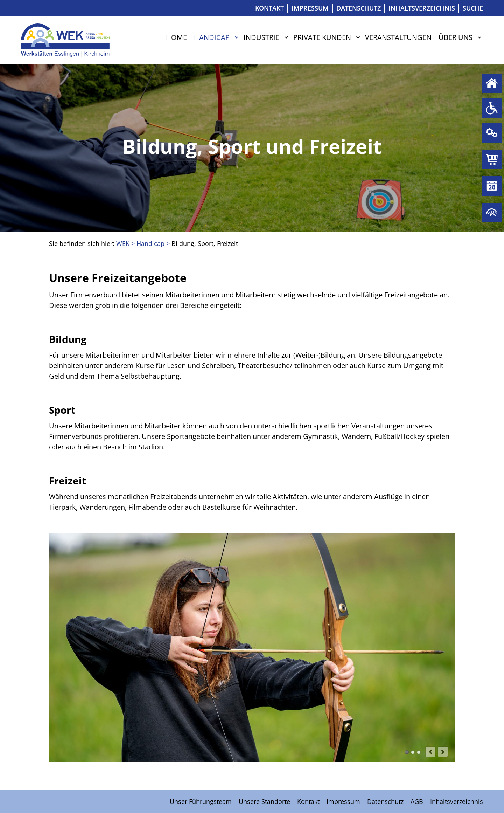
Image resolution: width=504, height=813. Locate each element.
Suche (473, 8)
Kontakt (269, 8)
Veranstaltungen (398, 37)
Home (176, 37)
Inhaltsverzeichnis (422, 8)
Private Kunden (322, 37)
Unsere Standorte (264, 801)
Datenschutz (359, 8)
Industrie (261, 37)
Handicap (212, 37)
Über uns (456, 37)
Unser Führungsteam (201, 801)
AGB (417, 801)
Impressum (310, 8)
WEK (123, 243)
